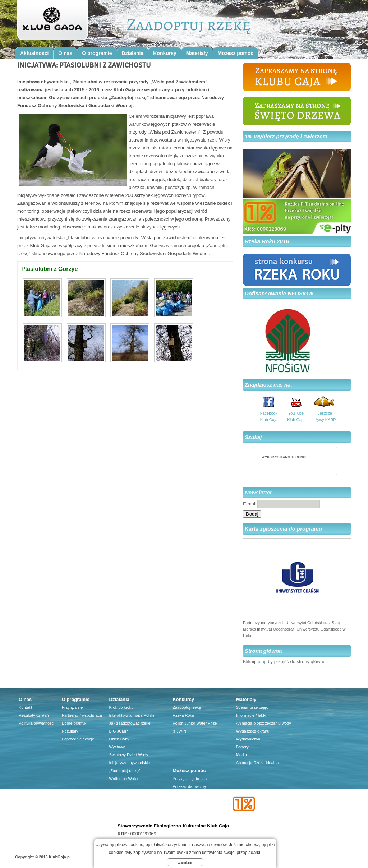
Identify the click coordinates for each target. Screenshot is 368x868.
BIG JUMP (119, 731)
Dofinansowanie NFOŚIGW (279, 293)
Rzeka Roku (183, 715)
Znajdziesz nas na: (269, 385)
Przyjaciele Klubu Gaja (192, 818)
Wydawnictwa (248, 739)
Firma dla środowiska (191, 810)
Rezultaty (70, 731)
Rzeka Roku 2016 (267, 241)
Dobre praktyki (75, 723)
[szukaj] (284, 457)
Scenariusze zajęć (252, 707)
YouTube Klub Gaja (296, 416)
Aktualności (34, 53)
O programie (97, 53)
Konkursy (165, 53)
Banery (242, 747)
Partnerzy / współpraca (82, 715)
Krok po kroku (121, 707)
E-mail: (250, 504)
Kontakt (25, 707)
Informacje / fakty (251, 715)
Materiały (197, 53)
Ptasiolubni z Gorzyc (49, 269)
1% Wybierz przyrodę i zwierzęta (286, 136)
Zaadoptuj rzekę (187, 707)
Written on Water (124, 779)
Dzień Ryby (119, 739)
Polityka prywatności (37, 723)
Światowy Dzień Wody (129, 755)
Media (241, 755)
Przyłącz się (72, 707)
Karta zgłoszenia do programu (283, 529)
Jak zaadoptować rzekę (130, 723)
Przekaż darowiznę (189, 786)
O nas (65, 53)
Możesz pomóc (236, 53)
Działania (133, 53)
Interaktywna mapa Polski (132, 715)
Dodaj (252, 514)
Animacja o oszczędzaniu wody (264, 723)
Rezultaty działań (34, 715)
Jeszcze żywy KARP (325, 416)
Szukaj (253, 437)
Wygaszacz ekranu (253, 731)
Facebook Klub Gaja (269, 416)
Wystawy (117, 747)
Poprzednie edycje (78, 739)
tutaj (261, 662)
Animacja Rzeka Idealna (257, 763)
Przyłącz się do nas (190, 779)
